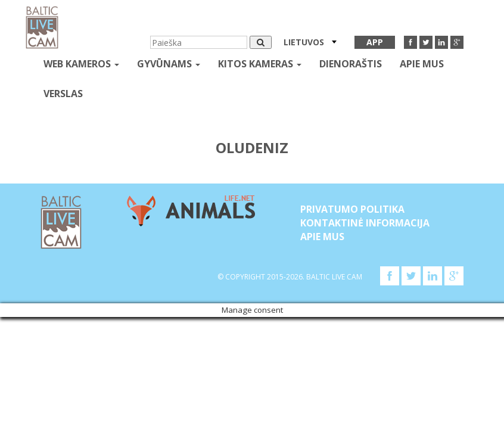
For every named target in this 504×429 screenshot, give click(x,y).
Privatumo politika (352, 209)
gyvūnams (169, 64)
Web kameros (81, 64)
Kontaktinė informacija (365, 223)
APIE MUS (422, 64)
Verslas (63, 94)
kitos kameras (260, 64)
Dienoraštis (351, 64)
